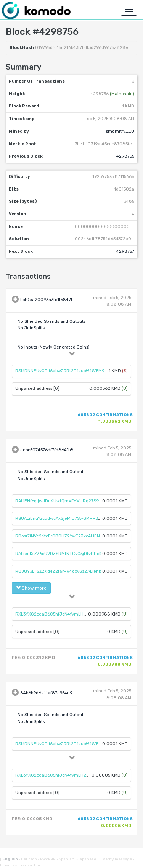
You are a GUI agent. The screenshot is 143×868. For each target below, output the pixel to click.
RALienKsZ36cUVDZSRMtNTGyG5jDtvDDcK (59, 554)
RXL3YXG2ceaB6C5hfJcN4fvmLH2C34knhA (60, 614)
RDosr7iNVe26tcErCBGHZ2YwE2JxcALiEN (58, 536)
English (10, 859)
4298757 (125, 252)
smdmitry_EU (120, 131)
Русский (47, 859)
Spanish (66, 859)
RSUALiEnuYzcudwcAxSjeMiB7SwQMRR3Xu (59, 519)
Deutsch (28, 859)
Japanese (86, 859)
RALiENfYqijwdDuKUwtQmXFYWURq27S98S (60, 501)
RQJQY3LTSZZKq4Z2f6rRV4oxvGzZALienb (58, 571)
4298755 (125, 156)
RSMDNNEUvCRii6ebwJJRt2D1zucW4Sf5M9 (60, 371)
